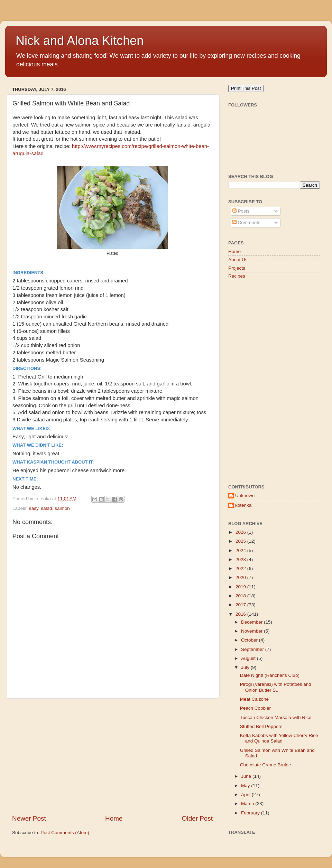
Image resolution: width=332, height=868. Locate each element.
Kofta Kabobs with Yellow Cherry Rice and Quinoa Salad (279, 738)
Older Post (197, 818)
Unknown (245, 496)
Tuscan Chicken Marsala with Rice (276, 717)
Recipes (237, 276)
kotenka (243, 505)
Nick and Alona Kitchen (80, 41)
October (250, 640)
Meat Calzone (254, 699)
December (252, 622)
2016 (241, 614)
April (246, 795)
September (253, 649)
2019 (241, 587)
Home (114, 818)
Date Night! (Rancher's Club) (270, 675)
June (247, 776)
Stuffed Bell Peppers (261, 726)
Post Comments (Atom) (65, 833)
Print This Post (246, 88)
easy (34, 508)
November (252, 631)
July (246, 667)
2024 (241, 550)
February (251, 813)
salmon (62, 508)
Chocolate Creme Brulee (266, 765)
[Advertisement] (112, 756)
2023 (241, 559)
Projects (237, 268)
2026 (241, 532)
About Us (238, 260)
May (246, 786)
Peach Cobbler (255, 708)
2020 (241, 577)
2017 (241, 605)
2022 (241, 568)
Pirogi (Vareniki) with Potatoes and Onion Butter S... (276, 687)
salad (46, 508)
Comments (246, 222)
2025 (241, 541)
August (249, 658)
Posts (241, 211)
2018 (241, 596)
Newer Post (29, 818)
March (248, 804)
